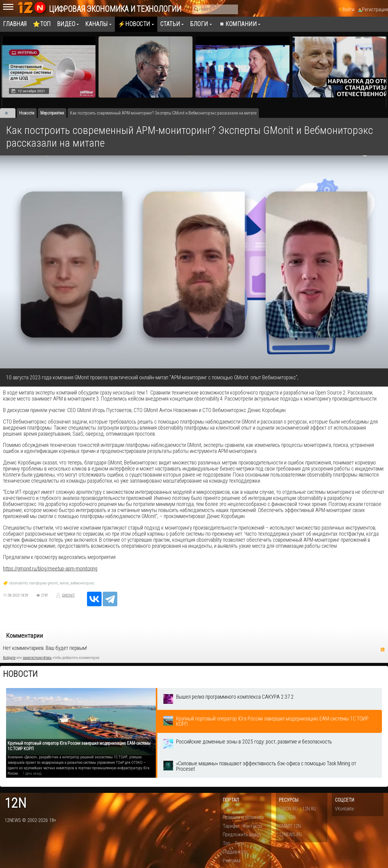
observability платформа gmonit (33, 583)
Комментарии (25, 636)
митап (64, 583)
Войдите (9, 658)
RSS (383, 650)
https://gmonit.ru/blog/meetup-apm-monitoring (50, 569)
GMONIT (68, 595)
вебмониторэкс (82, 583)
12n (15, 803)
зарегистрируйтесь (37, 658)
